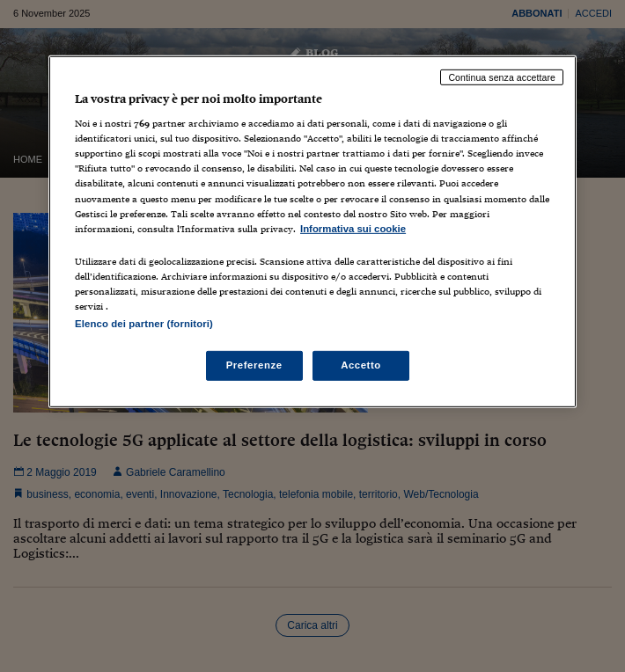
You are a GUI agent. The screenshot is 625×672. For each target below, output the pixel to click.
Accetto (361, 365)
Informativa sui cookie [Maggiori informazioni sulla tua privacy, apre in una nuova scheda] (353, 228)
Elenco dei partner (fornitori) (144, 324)
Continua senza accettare (502, 77)
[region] (312, 231)
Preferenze (254, 365)
